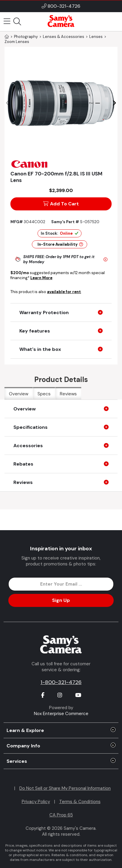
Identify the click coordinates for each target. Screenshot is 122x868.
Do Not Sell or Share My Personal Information (65, 788)
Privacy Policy (36, 802)
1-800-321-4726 (61, 682)
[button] (114, 103)
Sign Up (61, 600)
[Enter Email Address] (61, 584)
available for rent (64, 292)
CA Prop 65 (61, 815)
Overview (19, 394)
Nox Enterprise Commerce (61, 714)
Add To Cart (61, 204)
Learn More (41, 278)
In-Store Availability (60, 244)
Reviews (68, 394)
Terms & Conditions (80, 802)
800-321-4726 (64, 6)
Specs (44, 394)
